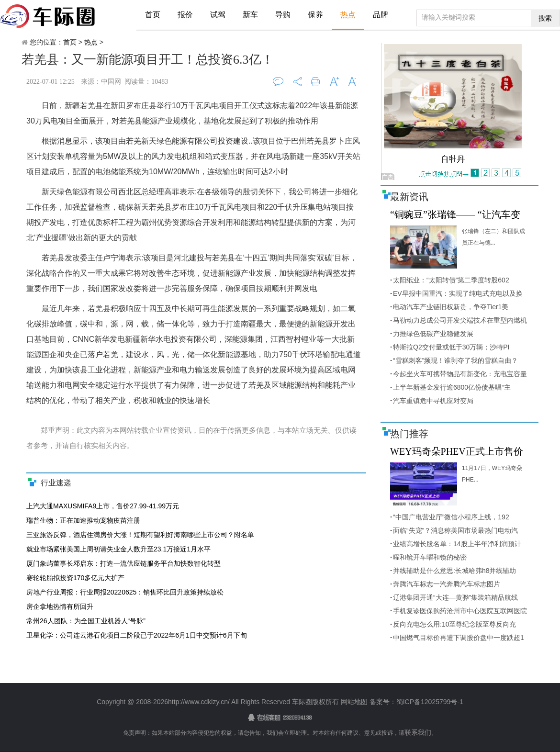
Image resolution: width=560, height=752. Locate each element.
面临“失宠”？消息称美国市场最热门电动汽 (455, 530)
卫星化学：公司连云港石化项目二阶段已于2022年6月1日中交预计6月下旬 (137, 635)
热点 (348, 15)
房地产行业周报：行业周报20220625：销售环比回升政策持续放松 (125, 592)
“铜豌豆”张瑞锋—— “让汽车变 (455, 214)
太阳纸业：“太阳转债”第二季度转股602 (451, 280)
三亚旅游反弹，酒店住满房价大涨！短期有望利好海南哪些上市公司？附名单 (140, 535)
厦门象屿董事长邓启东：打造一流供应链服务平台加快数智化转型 (123, 563)
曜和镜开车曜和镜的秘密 (430, 557)
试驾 (218, 15)
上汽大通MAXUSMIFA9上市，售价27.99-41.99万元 (103, 506)
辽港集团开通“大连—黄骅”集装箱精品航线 (455, 597)
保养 (315, 15)
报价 (185, 15)
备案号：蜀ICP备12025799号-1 (415, 702)
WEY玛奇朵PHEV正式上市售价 (457, 451)
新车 (250, 15)
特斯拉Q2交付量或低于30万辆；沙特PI (451, 347)
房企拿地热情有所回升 (60, 606)
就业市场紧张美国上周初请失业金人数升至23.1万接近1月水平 (118, 549)
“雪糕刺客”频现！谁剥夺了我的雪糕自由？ (455, 360)
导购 (283, 15)
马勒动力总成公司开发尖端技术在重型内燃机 (460, 320)
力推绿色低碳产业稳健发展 (433, 334)
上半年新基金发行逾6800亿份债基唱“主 (452, 387)
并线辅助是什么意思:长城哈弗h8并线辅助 (454, 571)
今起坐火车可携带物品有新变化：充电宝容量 (460, 374)
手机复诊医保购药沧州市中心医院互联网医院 (460, 611)
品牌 (381, 15)
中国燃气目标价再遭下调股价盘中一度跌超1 (459, 638)
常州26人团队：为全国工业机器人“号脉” (86, 621)
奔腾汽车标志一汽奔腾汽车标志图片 (447, 584)
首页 (153, 15)
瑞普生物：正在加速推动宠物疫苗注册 (83, 520)
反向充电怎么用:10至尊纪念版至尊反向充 (454, 624)
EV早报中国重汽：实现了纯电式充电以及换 (458, 293)
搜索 (545, 18)
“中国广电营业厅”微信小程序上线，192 (451, 517)
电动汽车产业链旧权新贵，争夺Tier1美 (451, 307)
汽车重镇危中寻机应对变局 (433, 401)
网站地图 (354, 702)
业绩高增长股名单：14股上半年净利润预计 (457, 544)
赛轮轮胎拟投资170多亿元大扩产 (75, 578)
